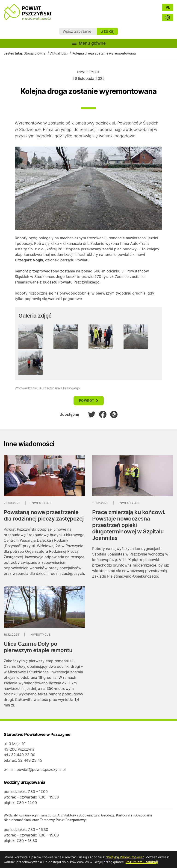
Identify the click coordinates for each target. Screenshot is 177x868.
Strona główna (35, 53)
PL (168, 7)
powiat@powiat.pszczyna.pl (41, 770)
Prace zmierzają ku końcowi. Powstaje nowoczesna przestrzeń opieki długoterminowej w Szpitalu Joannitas (129, 525)
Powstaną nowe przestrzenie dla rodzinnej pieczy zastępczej (44, 515)
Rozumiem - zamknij (142, 862)
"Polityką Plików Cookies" (125, 857)
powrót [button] (89, 401)
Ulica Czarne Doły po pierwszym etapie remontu (38, 647)
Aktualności (59, 53)
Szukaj (107, 31)
